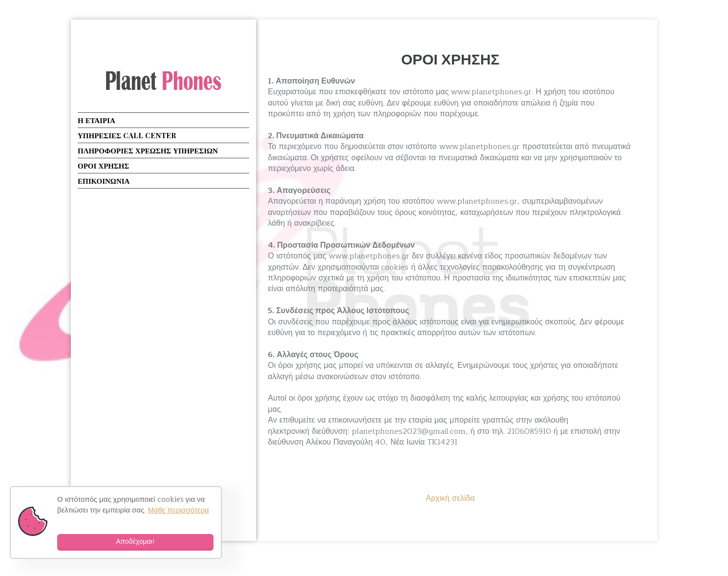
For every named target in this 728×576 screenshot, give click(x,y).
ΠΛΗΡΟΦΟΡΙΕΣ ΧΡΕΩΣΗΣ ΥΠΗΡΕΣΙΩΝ (148, 150)
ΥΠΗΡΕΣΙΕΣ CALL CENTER (127, 135)
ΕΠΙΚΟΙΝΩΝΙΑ (104, 181)
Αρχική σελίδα (450, 498)
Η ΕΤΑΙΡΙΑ (96, 120)
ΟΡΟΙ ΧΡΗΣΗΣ (450, 59)
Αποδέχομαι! (135, 542)
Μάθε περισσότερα (178, 510)
